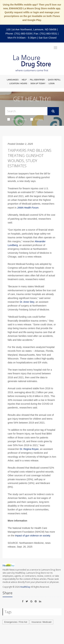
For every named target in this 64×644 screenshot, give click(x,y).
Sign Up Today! (38, 83)
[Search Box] (26, 111)
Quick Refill (54, 80)
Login (52, 83)
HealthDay (25, 587)
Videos (37, 119)
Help (24, 80)
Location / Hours (18, 83)
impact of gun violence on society (33, 536)
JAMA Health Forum (28, 208)
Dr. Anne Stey (27, 302)
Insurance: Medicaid (41, 622)
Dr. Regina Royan (29, 449)
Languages (13, 80)
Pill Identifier (37, 80)
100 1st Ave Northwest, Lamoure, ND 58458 (31, 29)
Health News (17, 119)
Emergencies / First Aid (16, 622)
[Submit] (53, 111)
